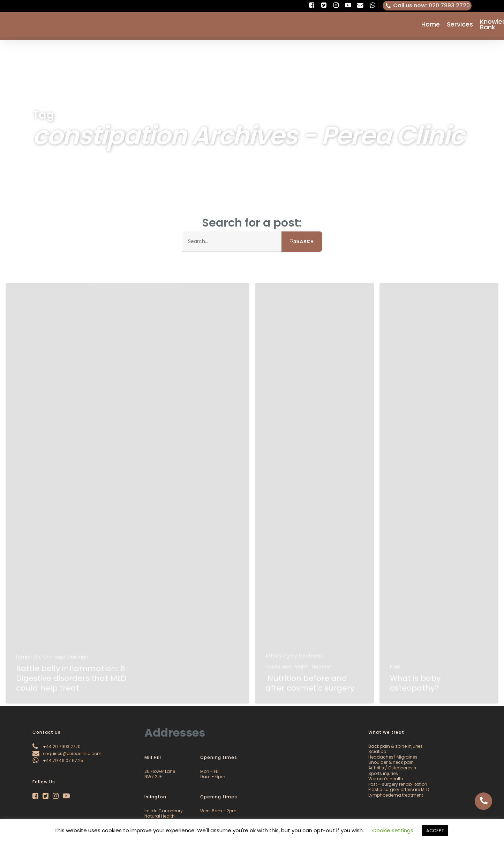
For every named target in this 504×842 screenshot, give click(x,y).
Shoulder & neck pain (391, 762)
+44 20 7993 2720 (57, 747)
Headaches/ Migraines (393, 757)
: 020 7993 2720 (427, 6)
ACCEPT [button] (435, 831)
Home (431, 26)
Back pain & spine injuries (396, 746)
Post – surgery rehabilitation (398, 784)
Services (460, 26)
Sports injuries (383, 773)
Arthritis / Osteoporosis (392, 768)
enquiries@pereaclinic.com (67, 754)
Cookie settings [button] (393, 830)
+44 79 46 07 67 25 (58, 760)
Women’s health (386, 779)
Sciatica (377, 751)
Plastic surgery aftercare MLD (399, 789)
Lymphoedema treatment (396, 795)
